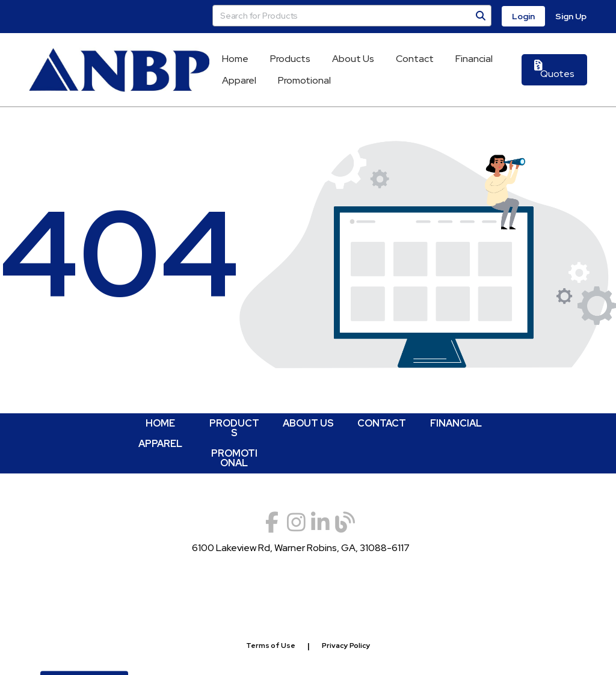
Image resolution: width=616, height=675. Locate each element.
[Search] (481, 16)
